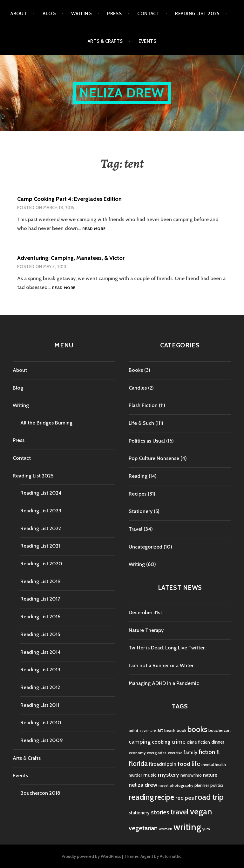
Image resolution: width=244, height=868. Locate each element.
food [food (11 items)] (184, 764)
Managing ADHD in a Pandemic (164, 683)
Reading (138, 476)
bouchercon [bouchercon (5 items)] (220, 730)
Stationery (141, 511)
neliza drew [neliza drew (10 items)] (143, 785)
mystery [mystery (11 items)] (169, 775)
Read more (94, 229)
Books (136, 370)
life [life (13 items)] (196, 764)
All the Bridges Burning (46, 423)
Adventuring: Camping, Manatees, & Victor (71, 258)
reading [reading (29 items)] (141, 797)
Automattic (171, 856)
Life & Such (141, 423)
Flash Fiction (143, 405)
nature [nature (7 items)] (210, 775)
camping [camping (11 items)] (140, 742)
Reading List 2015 (40, 634)
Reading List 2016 (40, 617)
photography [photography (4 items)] (181, 785)
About (19, 14)
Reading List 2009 (42, 740)
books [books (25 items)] (197, 729)
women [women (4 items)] (166, 829)
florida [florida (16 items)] (138, 763)
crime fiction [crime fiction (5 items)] (198, 742)
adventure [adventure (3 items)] (148, 731)
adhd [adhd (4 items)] (133, 730)
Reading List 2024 (41, 493)
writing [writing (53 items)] (187, 827)
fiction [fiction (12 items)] (207, 752)
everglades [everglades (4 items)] (157, 753)
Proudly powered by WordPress (91, 856)
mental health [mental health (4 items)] (214, 764)
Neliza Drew (122, 93)
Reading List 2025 (197, 14)
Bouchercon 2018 (40, 793)
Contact (148, 14)
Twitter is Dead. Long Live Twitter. (167, 648)
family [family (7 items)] (190, 752)
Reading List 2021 (40, 546)
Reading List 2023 (41, 511)
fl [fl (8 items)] (218, 752)
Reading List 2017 (40, 599)
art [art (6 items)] (160, 730)
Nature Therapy (146, 630)
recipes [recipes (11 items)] (185, 798)
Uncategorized (146, 547)
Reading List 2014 (41, 652)
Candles (138, 388)
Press (114, 14)
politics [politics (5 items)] (217, 785)
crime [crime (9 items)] (179, 742)
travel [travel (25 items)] (180, 812)
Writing (81, 14)
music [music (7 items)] (150, 775)
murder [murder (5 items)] (135, 775)
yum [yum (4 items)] (206, 829)
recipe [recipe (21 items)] (165, 797)
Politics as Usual (147, 441)
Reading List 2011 (40, 705)
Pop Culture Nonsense (154, 458)
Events (148, 41)
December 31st (145, 612)
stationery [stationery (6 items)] (139, 813)
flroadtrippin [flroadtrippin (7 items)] (163, 764)
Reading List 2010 (41, 723)
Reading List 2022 (41, 528)
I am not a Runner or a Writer (161, 665)
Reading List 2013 (40, 670)
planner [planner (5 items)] (202, 785)
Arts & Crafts (105, 41)
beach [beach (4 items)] (170, 730)
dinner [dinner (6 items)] (218, 742)
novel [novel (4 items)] (163, 785)
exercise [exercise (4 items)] (175, 753)
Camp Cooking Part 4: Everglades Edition (69, 199)
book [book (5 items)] (181, 730)
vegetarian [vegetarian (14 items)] (143, 828)
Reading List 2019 (41, 581)
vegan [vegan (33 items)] (201, 812)
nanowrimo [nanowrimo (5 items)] (191, 775)
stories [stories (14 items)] (160, 812)
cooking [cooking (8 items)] (161, 742)
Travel (136, 529)
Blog (49, 14)
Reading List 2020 (41, 564)
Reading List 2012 (40, 687)
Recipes (138, 494)
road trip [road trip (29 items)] (209, 797)
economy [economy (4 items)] (137, 753)
